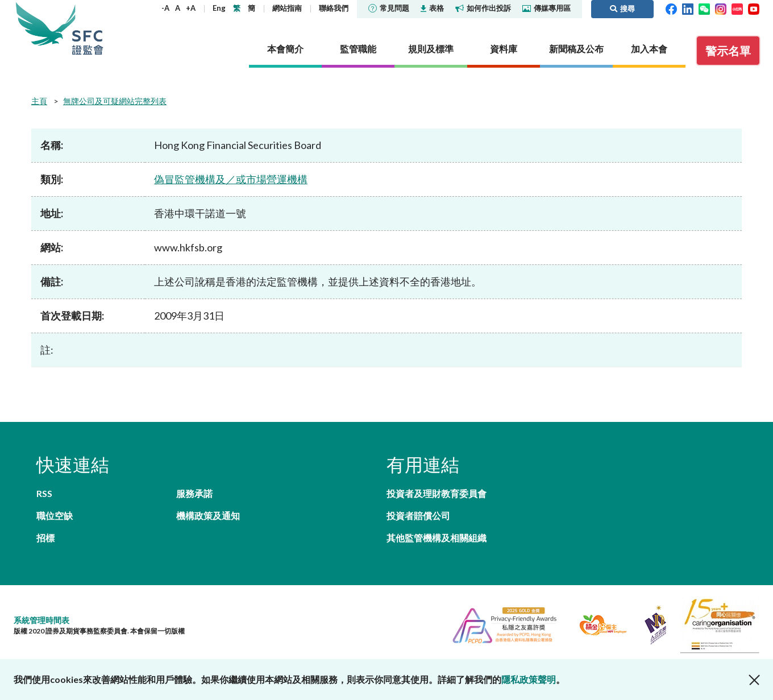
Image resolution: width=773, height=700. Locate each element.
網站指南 (287, 8)
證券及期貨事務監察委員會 (88, 28)
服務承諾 (194, 493)
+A (191, 8)
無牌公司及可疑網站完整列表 (115, 101)
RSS (44, 493)
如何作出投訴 (483, 8)
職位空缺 (55, 515)
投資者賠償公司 (418, 515)
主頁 (39, 101)
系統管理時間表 (41, 620)
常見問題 (389, 8)
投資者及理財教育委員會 (437, 493)
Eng (219, 8)
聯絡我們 (334, 8)
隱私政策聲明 (529, 679)
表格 (432, 8)
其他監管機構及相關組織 (437, 538)
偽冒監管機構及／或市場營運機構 (231, 179)
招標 (45, 538)
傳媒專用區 (546, 8)
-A (165, 8)
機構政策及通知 (208, 515)
